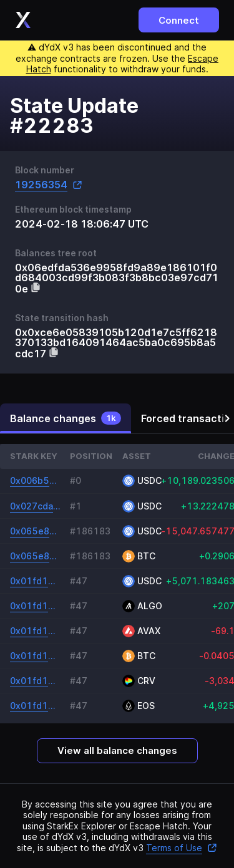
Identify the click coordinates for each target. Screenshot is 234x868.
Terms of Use (182, 848)
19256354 (49, 185)
